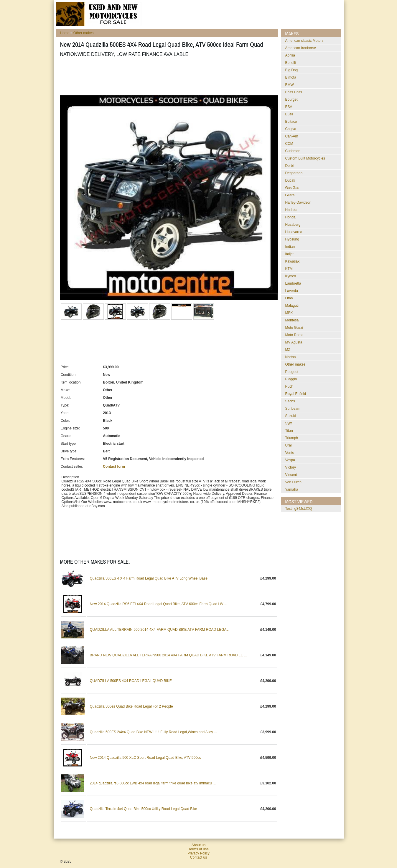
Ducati (290, 180)
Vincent (291, 475)
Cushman (293, 151)
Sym (289, 423)
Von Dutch (293, 482)
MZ (288, 350)
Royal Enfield (296, 394)
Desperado (294, 173)
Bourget (291, 99)
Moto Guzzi (294, 328)
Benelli (291, 63)
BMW (290, 85)
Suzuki (291, 416)
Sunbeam (293, 409)
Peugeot (292, 372)
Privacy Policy (198, 853)
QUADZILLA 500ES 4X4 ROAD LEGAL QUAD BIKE (131, 681)
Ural (289, 445)
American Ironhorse (301, 48)
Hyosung (292, 239)
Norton (291, 357)
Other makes (84, 33)
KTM (289, 269)
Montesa (292, 320)
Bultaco (291, 122)
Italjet (290, 254)
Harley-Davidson (298, 203)
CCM (289, 144)
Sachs (290, 401)
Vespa (290, 460)
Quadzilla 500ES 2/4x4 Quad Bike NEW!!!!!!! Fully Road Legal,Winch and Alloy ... (154, 732)
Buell (289, 114)
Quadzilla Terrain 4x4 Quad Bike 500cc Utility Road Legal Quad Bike (144, 809)
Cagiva (291, 129)
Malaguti (292, 306)
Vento (290, 453)
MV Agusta (294, 342)
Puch (289, 386)
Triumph (292, 438)
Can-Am (292, 136)
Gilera (290, 195)
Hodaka (291, 210)
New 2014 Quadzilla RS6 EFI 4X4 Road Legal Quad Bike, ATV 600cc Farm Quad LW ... (159, 604)
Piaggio (291, 379)
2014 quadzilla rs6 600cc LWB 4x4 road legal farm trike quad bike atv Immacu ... (153, 783)
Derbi (290, 166)
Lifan (289, 298)
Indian (290, 247)
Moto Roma (294, 335)
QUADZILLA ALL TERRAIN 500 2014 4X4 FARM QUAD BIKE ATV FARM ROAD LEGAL (159, 630)
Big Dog (292, 70)
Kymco (291, 276)
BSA (289, 107)
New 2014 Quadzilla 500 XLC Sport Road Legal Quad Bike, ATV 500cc (145, 758)
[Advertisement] (167, 76)
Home (65, 33)
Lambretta (293, 283)
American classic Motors (304, 41)
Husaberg (293, 225)
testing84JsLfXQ (299, 509)
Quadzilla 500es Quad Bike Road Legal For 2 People (131, 706)
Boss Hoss (294, 92)
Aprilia (290, 55)
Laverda (292, 291)
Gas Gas (292, 188)
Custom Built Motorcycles (305, 158)
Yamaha (292, 489)
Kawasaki (293, 261)
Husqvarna (294, 232)
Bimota (291, 77)
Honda (290, 217)
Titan (289, 431)
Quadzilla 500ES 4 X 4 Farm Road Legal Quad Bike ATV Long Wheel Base (149, 578)
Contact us (198, 857)
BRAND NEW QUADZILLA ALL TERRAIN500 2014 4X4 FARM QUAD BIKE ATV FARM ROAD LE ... (168, 655)
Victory (291, 467)
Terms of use (198, 849)
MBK (289, 313)
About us (198, 845)
